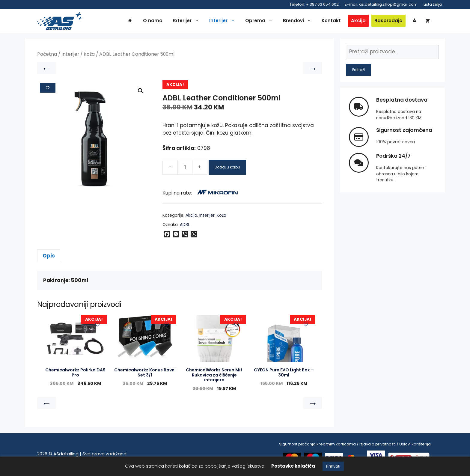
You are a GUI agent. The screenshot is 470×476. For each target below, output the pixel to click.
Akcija (358, 21)
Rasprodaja (388, 21)
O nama (153, 21)
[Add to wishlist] (48, 89)
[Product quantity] (185, 169)
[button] (141, 93)
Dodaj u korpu (227, 169)
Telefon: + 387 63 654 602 (314, 4)
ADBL (185, 226)
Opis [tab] (49, 257)
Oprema (260, 22)
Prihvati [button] (333, 466)
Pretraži (358, 71)
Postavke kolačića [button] (293, 466)
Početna (47, 56)
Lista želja (433, 4)
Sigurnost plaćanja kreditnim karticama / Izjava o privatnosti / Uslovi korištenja (355, 446)
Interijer (224, 22)
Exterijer (187, 22)
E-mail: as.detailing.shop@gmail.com (381, 4)
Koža (89, 56)
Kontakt (331, 21)
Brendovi (299, 22)
